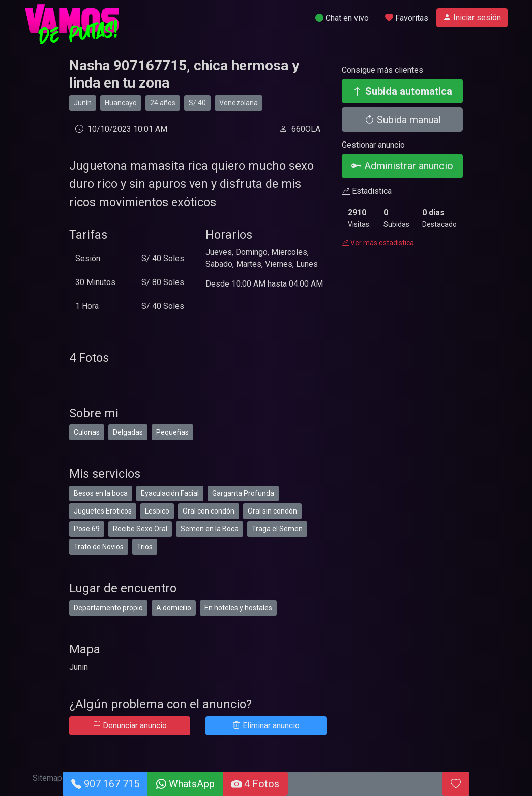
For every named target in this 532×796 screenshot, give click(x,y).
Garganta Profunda (243, 493)
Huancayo (121, 103)
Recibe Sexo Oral (140, 529)
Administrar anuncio (402, 166)
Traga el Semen (277, 529)
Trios (145, 547)
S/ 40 (197, 103)
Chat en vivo (342, 18)
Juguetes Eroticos (103, 511)
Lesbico (157, 511)
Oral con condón (209, 511)
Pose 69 (87, 529)
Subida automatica (402, 91)
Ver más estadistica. (379, 243)
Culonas (87, 432)
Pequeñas (172, 432)
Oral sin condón (272, 511)
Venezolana (239, 103)
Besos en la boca (101, 493)
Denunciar (130, 726)
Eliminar (266, 726)
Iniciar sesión (472, 18)
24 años (163, 103)
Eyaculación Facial (170, 493)
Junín (83, 103)
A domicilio (174, 608)
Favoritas (407, 18)
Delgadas (128, 432)
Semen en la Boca (210, 529)
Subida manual (403, 120)
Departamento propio (108, 608)
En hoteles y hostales (238, 608)
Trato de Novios (99, 547)
